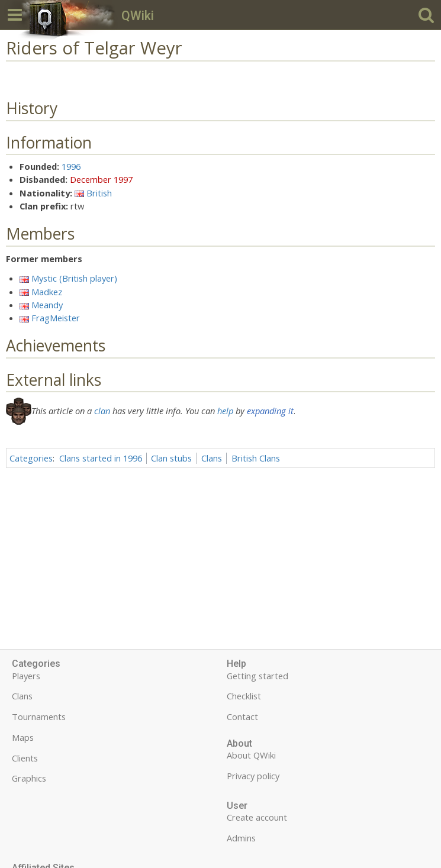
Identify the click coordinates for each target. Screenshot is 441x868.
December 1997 (101, 179)
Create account (257, 817)
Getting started (257, 676)
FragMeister (56, 318)
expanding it (270, 411)
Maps (23, 737)
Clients (25, 758)
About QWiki (251, 755)
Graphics (29, 778)
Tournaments (39, 717)
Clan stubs (171, 458)
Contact (242, 717)
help (225, 411)
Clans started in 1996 (101, 458)
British (99, 193)
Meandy (47, 305)
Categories (31, 458)
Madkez (47, 292)
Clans (212, 458)
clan (102, 411)
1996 (71, 166)
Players (26, 676)
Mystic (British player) (74, 278)
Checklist (244, 696)
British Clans (256, 458)
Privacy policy (253, 776)
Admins (241, 838)
